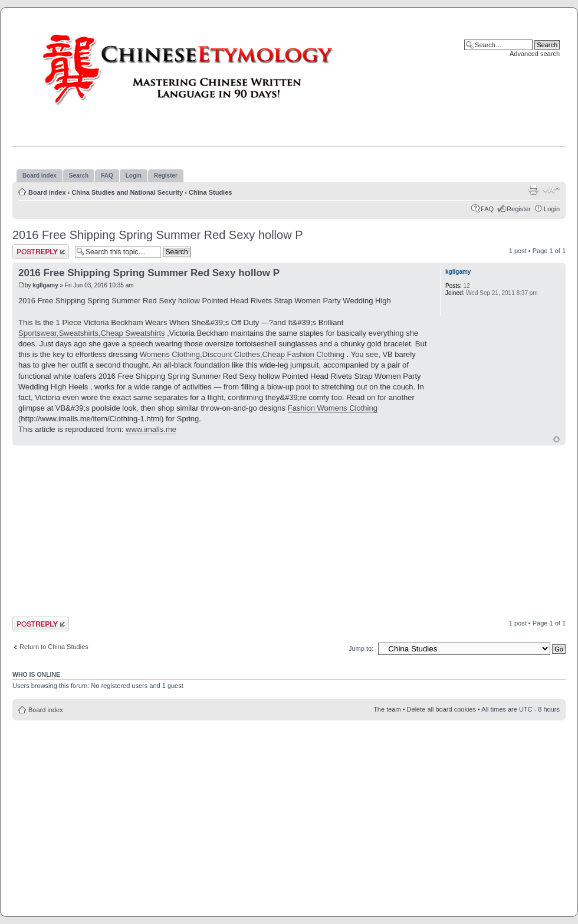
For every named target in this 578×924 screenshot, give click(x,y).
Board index (47, 192)
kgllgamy (45, 285)
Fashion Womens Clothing (333, 408)
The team (387, 709)
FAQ (487, 209)
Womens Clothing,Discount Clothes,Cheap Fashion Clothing (242, 354)
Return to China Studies (54, 647)
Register (519, 209)
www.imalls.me (151, 429)
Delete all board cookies (441, 709)
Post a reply (41, 252)
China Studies (210, 192)
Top (556, 439)
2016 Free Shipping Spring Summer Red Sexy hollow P (157, 235)
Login (552, 209)
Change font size (551, 190)
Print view (533, 190)
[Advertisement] (212, 530)
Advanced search (535, 54)
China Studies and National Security (127, 192)
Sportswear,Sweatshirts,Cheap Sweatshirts (92, 333)
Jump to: (361, 648)
